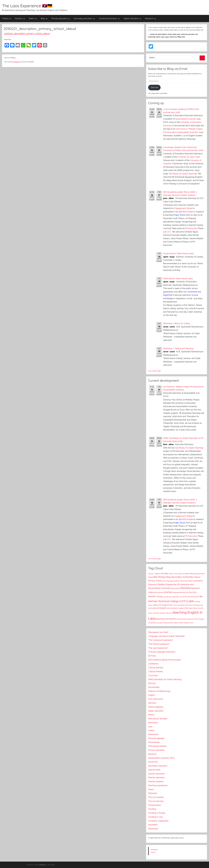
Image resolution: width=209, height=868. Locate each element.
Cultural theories (156, 671)
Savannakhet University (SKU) (161, 758)
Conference (153, 664)
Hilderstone (153, 592)
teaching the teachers (167, 619)
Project (7, 18)
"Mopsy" (151, 574)
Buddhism (177, 581)
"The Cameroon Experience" (161, 640)
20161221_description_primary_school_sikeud (27, 34)
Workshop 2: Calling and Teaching (178, 348)
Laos (191, 601)
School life (153, 762)
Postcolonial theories (157, 746)
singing (181, 608)
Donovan (42, 865)
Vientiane (201, 619)
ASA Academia (189, 212)
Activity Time (173, 574)
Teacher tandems (156, 782)
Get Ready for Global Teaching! (183, 174)
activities (164, 574)
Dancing (152, 683)
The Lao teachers (156, 801)
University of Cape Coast (189, 157)
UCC (169, 232)
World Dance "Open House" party (178, 278)
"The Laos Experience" (158, 648)
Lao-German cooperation (171, 597)
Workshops (153, 829)
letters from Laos (174, 605)
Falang (173, 588)
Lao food (189, 592)
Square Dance (193, 608)
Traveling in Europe (157, 813)
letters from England (161, 605)
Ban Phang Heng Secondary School (172, 577)
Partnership (153, 734)
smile (186, 608)
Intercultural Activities (158, 719)
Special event (154, 770)
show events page (154, 371)
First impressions (156, 699)
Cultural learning (156, 668)
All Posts (152, 656)
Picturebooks (154, 742)
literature (183, 605)
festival (178, 588)
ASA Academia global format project (165, 660)
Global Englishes (156, 707)
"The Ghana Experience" (159, 644)
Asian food (182, 574)
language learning (179, 592)
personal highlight (159, 608)
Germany (152, 703)
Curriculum (153, 675)
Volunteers (153, 825)
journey (168, 592)
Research (150, 18)
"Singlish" (157, 574)
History (151, 715)
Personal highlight (156, 738)
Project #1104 (179, 215)
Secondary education (84, 18)
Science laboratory (172, 608)
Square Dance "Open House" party (179, 253)
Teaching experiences (158, 785)
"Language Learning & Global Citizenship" (167, 636)
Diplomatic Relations (187, 581)
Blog (44, 18)
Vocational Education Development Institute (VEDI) (166, 623)
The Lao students (156, 797)
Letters (151, 730)
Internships (153, 723)
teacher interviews (166, 613)
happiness (195, 588)
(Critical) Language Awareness (162, 652)
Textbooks (153, 793)
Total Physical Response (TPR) (188, 619)
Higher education (132, 18)
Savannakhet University (186, 119)
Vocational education (109, 18)
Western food (189, 623)
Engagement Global (183, 208)
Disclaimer (154, 850)
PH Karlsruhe (191, 228)
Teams (33, 18)
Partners (20, 18)
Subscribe (154, 87)
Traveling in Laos (156, 817)
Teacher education (156, 774)
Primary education (61, 18)
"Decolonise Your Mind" (158, 632)
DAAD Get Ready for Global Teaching (165, 679)
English (151, 695)
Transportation (155, 805)
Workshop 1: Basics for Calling (177, 323)
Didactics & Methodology (159, 691)
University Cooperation (158, 821)
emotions (198, 581)
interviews (161, 592)
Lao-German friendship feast (189, 597)
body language (168, 581)
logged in (17, 62)
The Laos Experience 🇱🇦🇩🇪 (27, 6)
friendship (185, 588)
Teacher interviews (156, 778)
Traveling (152, 809)
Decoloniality (154, 687)
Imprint (153, 852)
